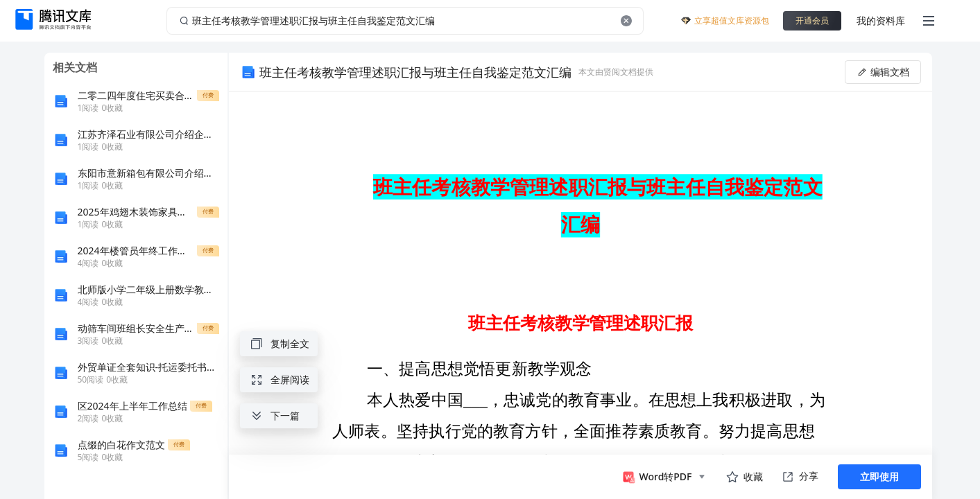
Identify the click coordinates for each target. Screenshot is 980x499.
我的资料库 (881, 20)
